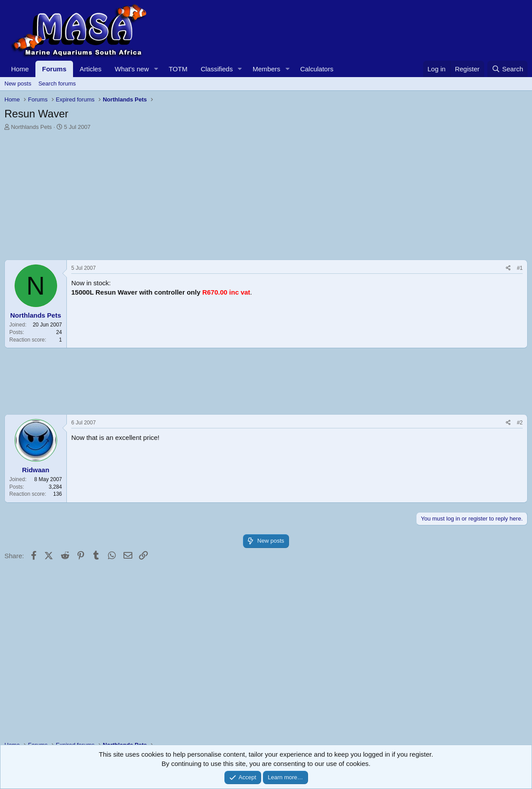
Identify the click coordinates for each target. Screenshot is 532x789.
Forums (54, 69)
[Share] (508, 268)
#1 (520, 268)
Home (20, 69)
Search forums (57, 84)
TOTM (178, 69)
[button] (156, 69)
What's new (132, 69)
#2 (520, 423)
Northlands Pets (32, 127)
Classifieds (217, 69)
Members (267, 69)
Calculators (317, 69)
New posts (18, 84)
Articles (91, 69)
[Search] (507, 69)
